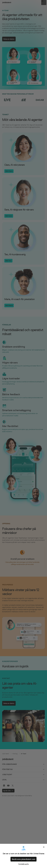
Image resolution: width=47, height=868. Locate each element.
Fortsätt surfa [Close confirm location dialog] (23, 864)
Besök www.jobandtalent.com (24, 860)
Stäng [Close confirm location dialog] (44, 848)
